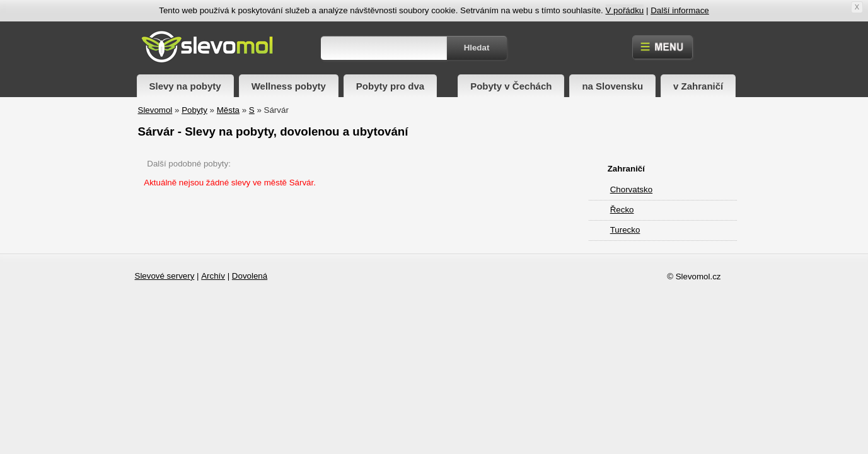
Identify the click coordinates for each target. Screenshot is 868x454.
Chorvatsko (631, 189)
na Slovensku (612, 86)
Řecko (622, 210)
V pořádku (625, 10)
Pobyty (194, 110)
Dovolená (250, 276)
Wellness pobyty (289, 86)
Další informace (680, 10)
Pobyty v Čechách (511, 86)
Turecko (625, 230)
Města (228, 110)
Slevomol (155, 110)
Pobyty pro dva (390, 86)
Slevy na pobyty (185, 86)
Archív (213, 276)
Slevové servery (165, 276)
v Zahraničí (698, 86)
